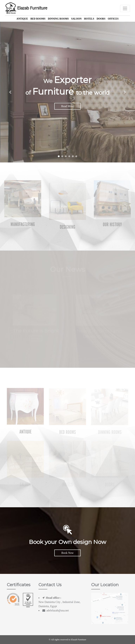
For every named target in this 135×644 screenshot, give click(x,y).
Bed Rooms (38, 19)
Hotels (89, 19)
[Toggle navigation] (125, 8)
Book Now (67, 553)
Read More (67, 106)
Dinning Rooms (58, 19)
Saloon (76, 19)
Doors (101, 19)
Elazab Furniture (26, 8)
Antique (22, 19)
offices (113, 19)
